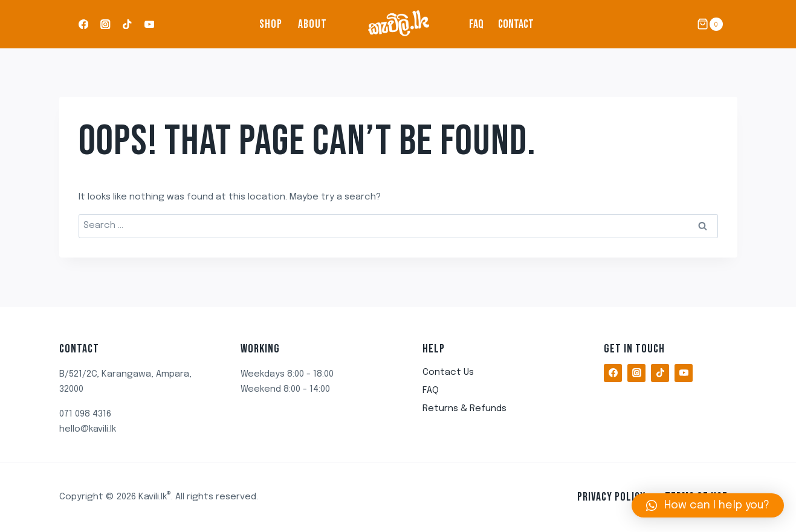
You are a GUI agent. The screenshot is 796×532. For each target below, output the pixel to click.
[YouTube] (149, 24)
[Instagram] (105, 24)
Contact (516, 24)
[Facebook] (84, 24)
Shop (271, 24)
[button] (708, 505)
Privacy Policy (611, 497)
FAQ (476, 24)
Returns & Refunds (464, 409)
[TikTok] (127, 24)
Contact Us (448, 372)
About (312, 24)
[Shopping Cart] (710, 24)
